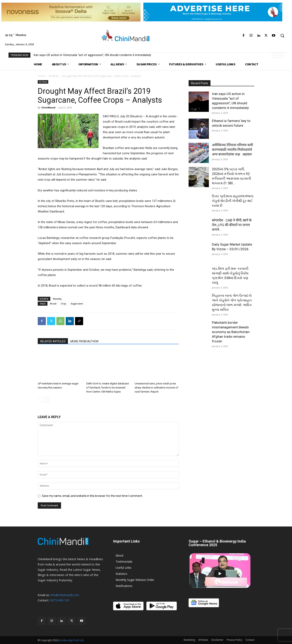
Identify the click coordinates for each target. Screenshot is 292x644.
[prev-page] (40, 400)
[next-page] (47, 400)
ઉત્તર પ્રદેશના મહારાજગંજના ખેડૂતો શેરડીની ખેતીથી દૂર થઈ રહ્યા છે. (233, 201)
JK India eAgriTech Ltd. (71, 640)
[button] (282, 36)
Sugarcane (77, 304)
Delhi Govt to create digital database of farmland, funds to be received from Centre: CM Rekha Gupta (107, 388)
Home (41, 76)
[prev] (274, 55)
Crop (63, 304)
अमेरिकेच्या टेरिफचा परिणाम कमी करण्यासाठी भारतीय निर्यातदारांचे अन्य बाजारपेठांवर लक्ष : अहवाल (232, 150)
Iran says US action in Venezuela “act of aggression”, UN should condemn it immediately (92, 55)
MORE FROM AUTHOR (84, 341)
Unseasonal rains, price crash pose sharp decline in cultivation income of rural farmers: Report (156, 388)
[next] (281, 55)
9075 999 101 (60, 600)
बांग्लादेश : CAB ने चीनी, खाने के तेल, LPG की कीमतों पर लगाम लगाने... (232, 225)
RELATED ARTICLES (53, 341)
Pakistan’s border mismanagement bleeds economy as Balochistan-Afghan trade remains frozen (231, 332)
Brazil (53, 304)
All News (54, 76)
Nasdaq (57, 299)
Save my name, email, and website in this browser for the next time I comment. (92, 496)
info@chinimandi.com (65, 595)
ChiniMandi (48, 107)
